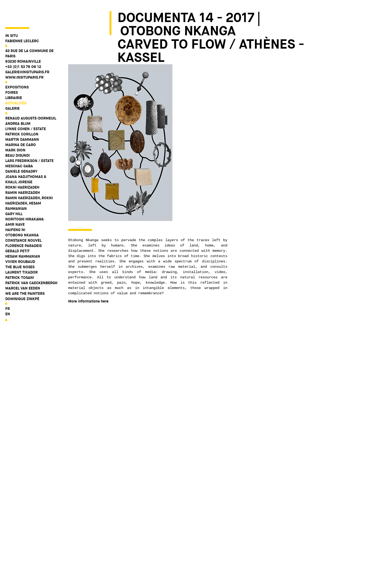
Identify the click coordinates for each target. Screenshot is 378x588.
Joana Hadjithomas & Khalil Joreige (26, 160)
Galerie (12, 89)
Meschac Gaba (19, 147)
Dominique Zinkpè (22, 280)
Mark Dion (15, 131)
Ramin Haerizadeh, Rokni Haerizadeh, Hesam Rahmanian (29, 184)
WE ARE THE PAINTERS (25, 274)
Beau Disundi (18, 136)
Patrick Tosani (20, 258)
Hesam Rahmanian (23, 237)
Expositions (17, 68)
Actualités (16, 84)
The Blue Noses (20, 248)
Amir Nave (15, 205)
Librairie (14, 79)
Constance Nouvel (23, 221)
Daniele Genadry (21, 152)
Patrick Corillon (22, 115)
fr (8, 289)
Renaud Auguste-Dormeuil (31, 99)
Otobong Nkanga (22, 216)
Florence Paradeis (23, 227)
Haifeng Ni (15, 211)
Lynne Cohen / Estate (26, 110)
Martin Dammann (22, 120)
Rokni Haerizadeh (22, 168)
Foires (12, 73)
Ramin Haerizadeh (23, 173)
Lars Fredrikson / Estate (29, 142)
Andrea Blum (18, 104)
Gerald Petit (18, 232)
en (8, 295)
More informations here (88, 301)
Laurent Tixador (21, 253)
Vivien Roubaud (20, 242)
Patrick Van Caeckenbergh (31, 264)
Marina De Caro (21, 126)
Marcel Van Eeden (23, 269)
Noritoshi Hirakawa (25, 200)
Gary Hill (14, 195)
